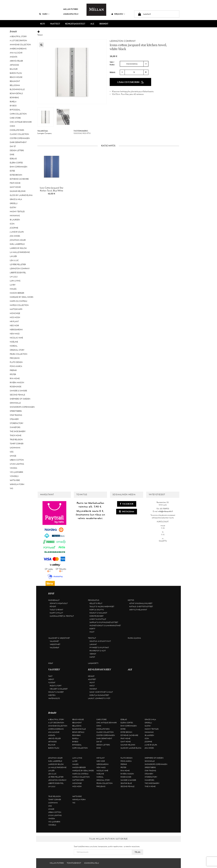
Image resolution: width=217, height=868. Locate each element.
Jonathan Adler (18, 240)
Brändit (104, 24)
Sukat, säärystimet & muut (101, 692)
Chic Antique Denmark (21, 122)
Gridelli (14, 203)
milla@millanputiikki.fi (165, 511)
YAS (11, 488)
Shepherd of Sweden (20, 399)
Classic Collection (19, 134)
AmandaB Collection (20, 45)
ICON (12, 224)
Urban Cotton (17, 460)
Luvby (13, 285)
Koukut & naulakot (98, 613)
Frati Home (15, 183)
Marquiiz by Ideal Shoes (22, 297)
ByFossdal (15, 110)
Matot (92, 657)
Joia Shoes (15, 236)
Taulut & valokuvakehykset (102, 607)
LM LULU (14, 277)
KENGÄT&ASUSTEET (75, 24)
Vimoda (13, 468)
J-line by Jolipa (17, 232)
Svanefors (15, 427)
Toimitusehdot (74, 863)
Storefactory (17, 423)
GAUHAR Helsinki (18, 191)
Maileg (13, 289)
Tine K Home (16, 436)
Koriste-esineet (97, 616)
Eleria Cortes (16, 163)
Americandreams (18, 49)
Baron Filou (16, 73)
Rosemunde (16, 387)
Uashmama (15, 448)
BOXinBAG (14, 98)
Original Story (17, 350)
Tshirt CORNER (17, 444)
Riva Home (15, 379)
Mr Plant (14, 322)
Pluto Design (16, 362)
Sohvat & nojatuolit (59, 603)
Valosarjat (54, 648)
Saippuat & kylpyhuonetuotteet (104, 622)
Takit (50, 676)
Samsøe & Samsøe (18, 391)
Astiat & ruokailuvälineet (141, 603)
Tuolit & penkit (56, 610)
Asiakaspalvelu (71, 14)
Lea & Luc (14, 260)
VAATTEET (55, 24)
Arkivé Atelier (16, 61)
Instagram (127, 512)
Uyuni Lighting (17, 464)
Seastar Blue (126, 783)
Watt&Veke (15, 480)
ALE (92, 24)
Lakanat (93, 644)
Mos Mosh (15, 317)
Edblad (13, 159)
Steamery (14, 419)
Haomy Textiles (17, 212)
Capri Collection (18, 114)
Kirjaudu (118, 14)
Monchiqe (15, 313)
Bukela (13, 102)
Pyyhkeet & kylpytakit (99, 648)
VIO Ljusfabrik (16, 472)
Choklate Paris (17, 130)
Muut (92, 632)
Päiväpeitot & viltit (98, 651)
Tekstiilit (92, 638)
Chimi (12, 126)
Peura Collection (19, 354)
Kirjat (51, 663)
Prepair (13, 370)
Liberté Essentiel (18, 273)
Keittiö (131, 600)
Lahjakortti (93, 663)
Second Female (17, 395)
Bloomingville (17, 89)
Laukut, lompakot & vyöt (99, 698)
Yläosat (52, 683)
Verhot (93, 654)
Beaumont (15, 81)
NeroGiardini (16, 330)
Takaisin (108, 33)
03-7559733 (165, 509)
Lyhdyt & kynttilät (98, 619)
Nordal (14, 346)
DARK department (18, 142)
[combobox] (134, 64)
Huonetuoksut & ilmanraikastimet (105, 626)
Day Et (13, 146)
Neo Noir (14, 326)
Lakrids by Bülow (18, 248)
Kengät (91, 676)
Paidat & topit (56, 686)
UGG (12, 452)
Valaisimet (54, 641)
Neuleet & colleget (59, 689)
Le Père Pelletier (18, 265)
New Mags (15, 334)
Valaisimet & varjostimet (59, 638)
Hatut (92, 686)
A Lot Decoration (18, 41)
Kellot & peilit (96, 603)
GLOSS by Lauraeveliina (21, 195)
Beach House (16, 77)
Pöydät (53, 607)
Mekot (51, 679)
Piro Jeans (15, 358)
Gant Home (15, 187)
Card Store (15, 118)
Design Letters (17, 150)
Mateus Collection (19, 305)
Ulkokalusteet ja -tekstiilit (62, 616)
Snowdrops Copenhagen (22, 407)
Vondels (14, 476)
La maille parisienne (20, 252)
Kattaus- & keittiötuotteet (141, 607)
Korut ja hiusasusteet (99, 695)
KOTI (43, 24)
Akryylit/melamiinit (138, 610)
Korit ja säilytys (97, 610)
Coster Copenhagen (20, 138)
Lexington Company (20, 269)
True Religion (16, 440)
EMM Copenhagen (19, 167)
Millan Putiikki (71, 9)
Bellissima (15, 85)
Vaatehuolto (54, 698)
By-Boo (13, 106)
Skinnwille (15, 403)
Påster (13, 374)
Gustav (13, 207)
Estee (12, 171)
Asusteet (92, 679)
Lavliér (13, 256)
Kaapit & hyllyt (56, 613)
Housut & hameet (56, 692)
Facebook (127, 504)
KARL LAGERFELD (17, 244)
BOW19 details (16, 93)
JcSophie (14, 228)
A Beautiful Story (18, 36)
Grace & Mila (16, 199)
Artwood (14, 65)
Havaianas (15, 216)
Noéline (14, 342)
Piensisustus (94, 600)
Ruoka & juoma (134, 638)
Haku (44, 14)
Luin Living (15, 281)
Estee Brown (16, 175)
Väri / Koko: (112, 63)
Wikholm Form (17, 484)
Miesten (52, 695)
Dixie (12, 155)
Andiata (14, 57)
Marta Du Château (18, 301)
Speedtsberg (16, 411)
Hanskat (93, 689)
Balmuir (14, 69)
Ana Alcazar (16, 53)
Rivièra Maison (17, 383)
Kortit (92, 629)
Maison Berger (17, 293)
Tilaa (137, 852)
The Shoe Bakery (18, 431)
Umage (13, 456)
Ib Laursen (15, 220)
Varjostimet (55, 644)
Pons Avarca (16, 366)
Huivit (92, 683)
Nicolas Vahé (16, 338)
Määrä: (113, 72)
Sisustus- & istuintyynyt (100, 641)
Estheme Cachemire (19, 179)
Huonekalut (54, 600)
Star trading (16, 415)
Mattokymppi (16, 309)
